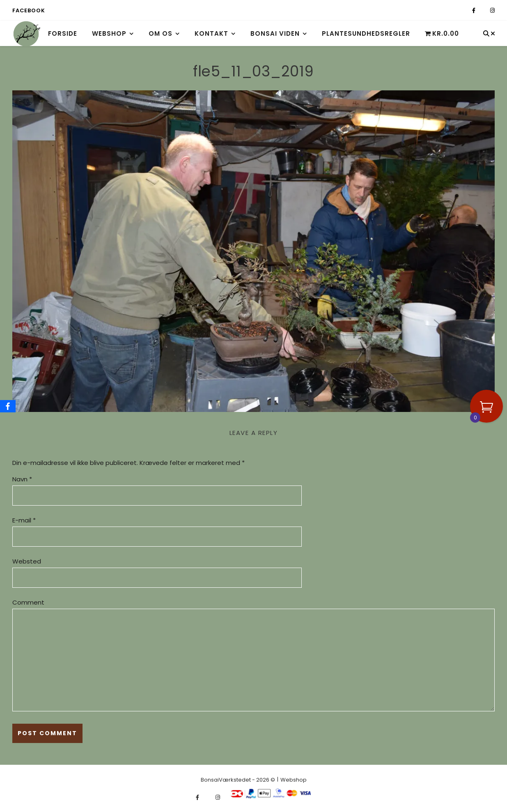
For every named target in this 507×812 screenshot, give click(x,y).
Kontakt (211, 33)
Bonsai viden (275, 33)
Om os (161, 33)
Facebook (29, 10)
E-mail (24, 520)
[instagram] (492, 10)
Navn (22, 479)
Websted (27, 561)
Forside (63, 33)
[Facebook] (8, 406)
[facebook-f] (474, 10)
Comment (28, 602)
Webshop (109, 33)
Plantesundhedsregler (366, 33)
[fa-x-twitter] (483, 10)
